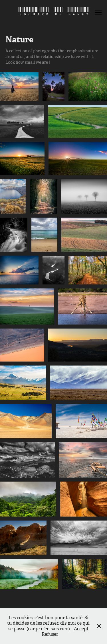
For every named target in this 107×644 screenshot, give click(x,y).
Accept (81, 629)
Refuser (50, 634)
